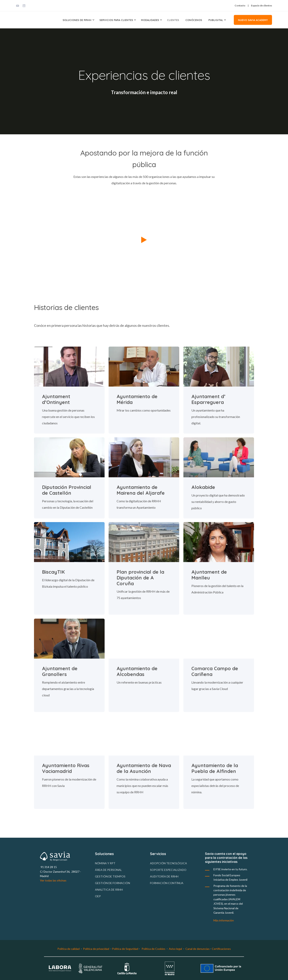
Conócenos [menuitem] (194, 20)
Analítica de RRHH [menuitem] (109, 890)
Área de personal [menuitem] (108, 870)
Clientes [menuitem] (173, 20)
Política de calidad (68, 949)
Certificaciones (221, 949)
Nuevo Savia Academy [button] (253, 20)
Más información (224, 920)
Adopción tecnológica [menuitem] (168, 863)
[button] (144, 239)
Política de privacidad (96, 949)
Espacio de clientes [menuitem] (261, 6)
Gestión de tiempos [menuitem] (110, 876)
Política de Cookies (153, 949)
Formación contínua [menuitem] (167, 883)
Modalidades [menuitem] (150, 20)
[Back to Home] (31, 20)
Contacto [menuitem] (240, 6)
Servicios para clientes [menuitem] (116, 20)
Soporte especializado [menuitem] (168, 870)
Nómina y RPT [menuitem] (105, 863)
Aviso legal (175, 949)
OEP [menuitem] (98, 896)
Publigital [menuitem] (216, 20)
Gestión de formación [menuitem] (112, 883)
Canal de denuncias (198, 949)
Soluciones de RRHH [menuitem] (77, 20)
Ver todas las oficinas (53, 880)
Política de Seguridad (125, 949)
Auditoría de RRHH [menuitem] (164, 876)
